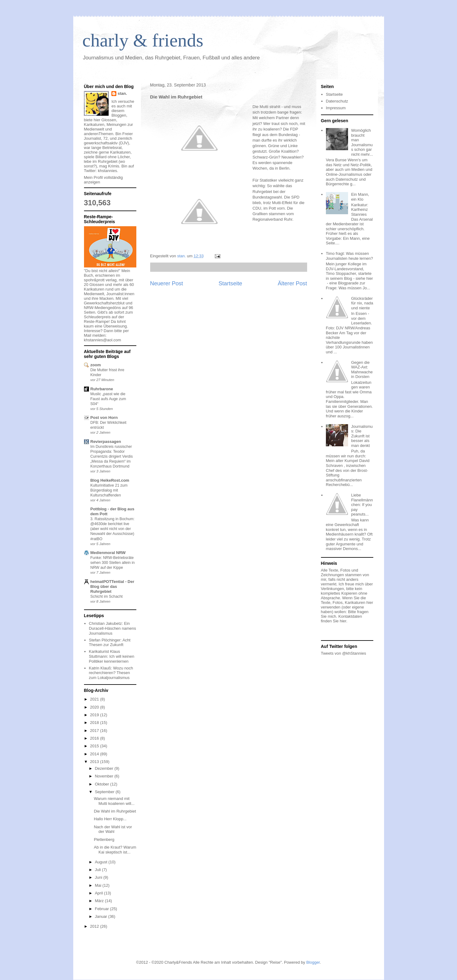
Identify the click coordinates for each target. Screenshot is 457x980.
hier (343, 621)
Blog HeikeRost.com (110, 480)
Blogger (313, 962)
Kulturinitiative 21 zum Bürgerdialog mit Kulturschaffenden (109, 490)
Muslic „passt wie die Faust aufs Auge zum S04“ (108, 399)
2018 (95, 723)
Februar (102, 909)
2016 (95, 738)
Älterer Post (292, 283)
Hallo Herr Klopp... (110, 819)
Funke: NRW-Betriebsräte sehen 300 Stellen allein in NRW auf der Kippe (113, 563)
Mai (99, 885)
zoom (96, 365)
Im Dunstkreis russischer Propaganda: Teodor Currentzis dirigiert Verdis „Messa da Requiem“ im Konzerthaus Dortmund (112, 456)
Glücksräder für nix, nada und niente (362, 303)
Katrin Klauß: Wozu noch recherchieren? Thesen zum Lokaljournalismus (111, 673)
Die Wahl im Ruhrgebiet (115, 811)
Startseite (230, 283)
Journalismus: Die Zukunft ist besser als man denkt (362, 436)
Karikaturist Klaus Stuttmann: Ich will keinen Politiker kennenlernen (112, 656)
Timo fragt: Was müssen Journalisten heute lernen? (349, 256)
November (105, 776)
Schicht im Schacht (107, 596)
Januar (101, 916)
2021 (95, 699)
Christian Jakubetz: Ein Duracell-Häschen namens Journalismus (112, 628)
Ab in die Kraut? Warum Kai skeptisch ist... (115, 850)
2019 (95, 715)
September (105, 792)
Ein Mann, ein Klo (360, 197)
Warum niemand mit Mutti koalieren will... (114, 801)
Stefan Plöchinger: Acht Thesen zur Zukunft (110, 643)
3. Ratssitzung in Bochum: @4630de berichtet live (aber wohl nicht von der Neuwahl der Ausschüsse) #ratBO (112, 529)
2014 (95, 754)
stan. (122, 93)
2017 (95, 731)
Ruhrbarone (102, 389)
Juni (99, 877)
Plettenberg (104, 839)
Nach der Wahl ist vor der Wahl (113, 829)
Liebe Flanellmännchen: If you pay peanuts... (362, 505)
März (100, 901)
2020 (95, 707)
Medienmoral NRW (108, 553)
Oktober (102, 784)
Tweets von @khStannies (344, 653)
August (102, 862)
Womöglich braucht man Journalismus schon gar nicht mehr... (362, 142)
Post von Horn (104, 418)
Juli (98, 870)
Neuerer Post (167, 283)
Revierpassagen (106, 442)
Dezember (105, 768)
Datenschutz (337, 101)
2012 (95, 926)
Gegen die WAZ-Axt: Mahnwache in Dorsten (362, 370)
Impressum (336, 108)
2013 (95, 762)
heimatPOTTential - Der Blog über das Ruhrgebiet (112, 586)
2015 (95, 746)
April (99, 893)
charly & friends (143, 40)
